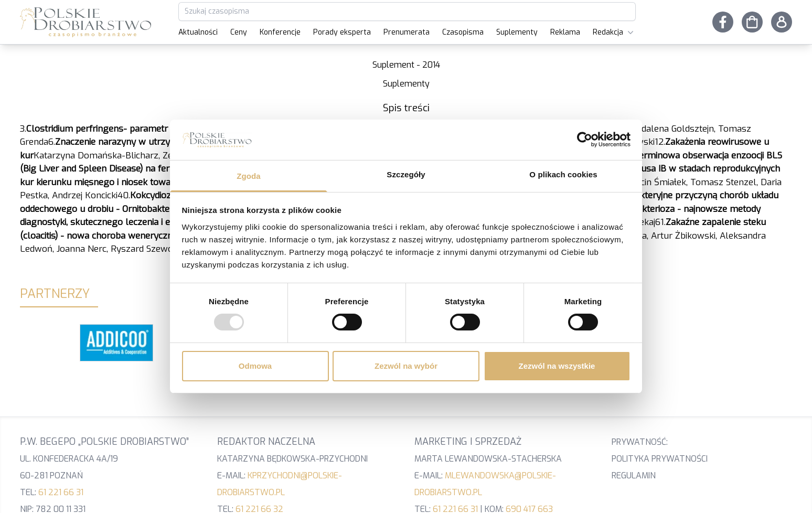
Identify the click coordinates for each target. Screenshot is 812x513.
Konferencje (280, 32)
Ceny (239, 32)
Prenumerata (407, 32)
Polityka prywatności (660, 459)
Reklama (565, 32)
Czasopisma (463, 32)
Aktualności (198, 32)
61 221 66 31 (61, 492)
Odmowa (255, 366)
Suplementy (517, 32)
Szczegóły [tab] (406, 174)
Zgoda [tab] (249, 176)
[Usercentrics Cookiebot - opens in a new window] (585, 140)
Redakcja (614, 33)
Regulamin (634, 475)
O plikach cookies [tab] (563, 174)
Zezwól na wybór (406, 366)
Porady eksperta (342, 32)
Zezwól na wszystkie (557, 366)
